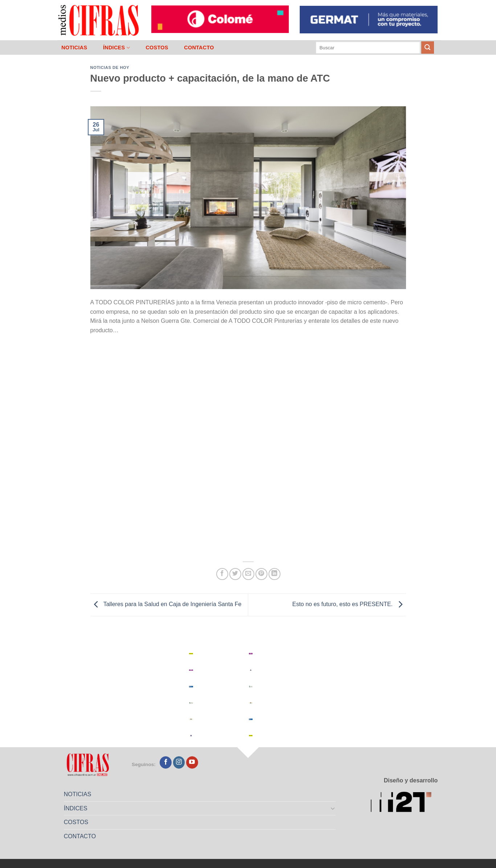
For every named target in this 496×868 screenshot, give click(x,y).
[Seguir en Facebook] (166, 762)
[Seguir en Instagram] (179, 762)
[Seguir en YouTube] (192, 762)
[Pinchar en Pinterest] (261, 574)
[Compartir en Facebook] (222, 574)
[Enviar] (427, 48)
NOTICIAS (74, 48)
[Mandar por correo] (248, 574)
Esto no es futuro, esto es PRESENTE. (349, 604)
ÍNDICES (116, 48)
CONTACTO (199, 48)
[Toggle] (333, 808)
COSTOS (157, 48)
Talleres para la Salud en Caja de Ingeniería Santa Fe (166, 604)
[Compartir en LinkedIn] (274, 574)
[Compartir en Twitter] (235, 574)
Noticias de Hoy (110, 67)
